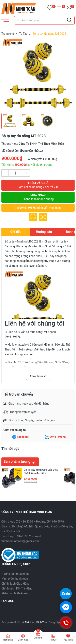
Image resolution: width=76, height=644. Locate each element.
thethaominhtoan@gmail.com (20, 541)
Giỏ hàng (38, 638)
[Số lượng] (16, 173)
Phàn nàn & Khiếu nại (15, 593)
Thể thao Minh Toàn (37, 622)
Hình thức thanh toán (15, 579)
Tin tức (53, 640)
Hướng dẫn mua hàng (15, 574)
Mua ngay (38, 197)
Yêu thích (68, 640)
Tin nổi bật (10, 449)
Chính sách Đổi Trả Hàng (17, 588)
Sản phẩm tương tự (19, 461)
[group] (38, 75)
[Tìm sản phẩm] (44, 20)
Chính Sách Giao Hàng (16, 584)
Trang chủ (8, 640)
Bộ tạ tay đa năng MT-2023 (21, 241)
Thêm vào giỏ (38, 185)
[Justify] (69, 20)
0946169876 (28, 208)
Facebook (23, 437)
